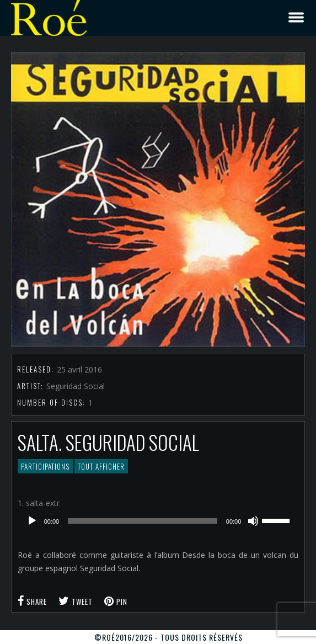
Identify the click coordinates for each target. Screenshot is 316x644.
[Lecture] (32, 521)
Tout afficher (101, 466)
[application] (158, 521)
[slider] (143, 521)
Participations (45, 466)
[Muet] (253, 521)
